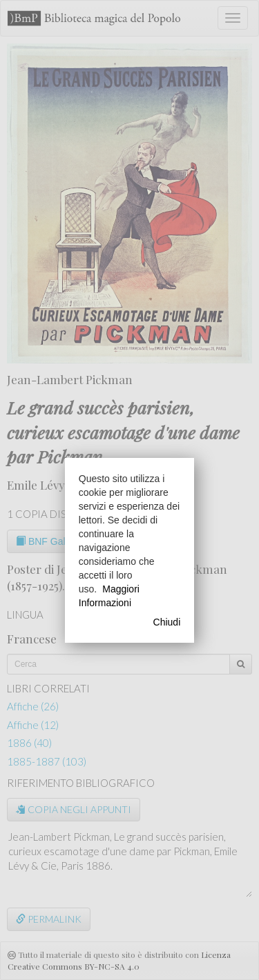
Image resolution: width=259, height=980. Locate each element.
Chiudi (167, 622)
